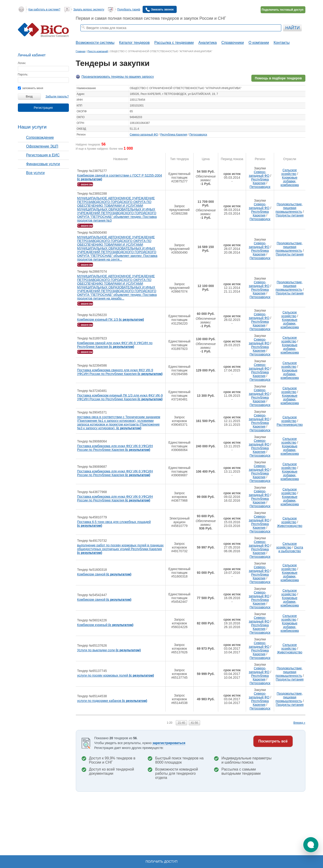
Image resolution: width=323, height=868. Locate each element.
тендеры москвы (106, 34)
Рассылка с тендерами (174, 43)
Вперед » (299, 723)
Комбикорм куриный (105, 625)
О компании (259, 43)
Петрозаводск (198, 135)
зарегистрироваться (169, 743)
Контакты (282, 43)
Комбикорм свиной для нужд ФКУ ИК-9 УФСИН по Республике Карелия (115, 345)
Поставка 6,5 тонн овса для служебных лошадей (114, 524)
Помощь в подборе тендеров (278, 78)
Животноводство (290, 526)
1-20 (169, 723)
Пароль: (23, 74)
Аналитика (207, 43)
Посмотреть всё (273, 741)
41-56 (194, 723)
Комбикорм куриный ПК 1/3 (111, 319)
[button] (311, 845)
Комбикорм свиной (104, 574)
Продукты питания (290, 215)
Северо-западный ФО (144, 135)
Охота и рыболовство (291, 549)
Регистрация (43, 108)
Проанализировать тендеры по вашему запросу (118, 77)
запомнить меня (30, 88)
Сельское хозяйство (289, 172)
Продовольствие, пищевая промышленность (289, 208)
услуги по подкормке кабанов (112, 701)
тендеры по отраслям (132, 34)
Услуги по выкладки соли (109, 650)
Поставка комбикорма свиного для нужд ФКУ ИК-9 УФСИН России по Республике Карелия (120, 372)
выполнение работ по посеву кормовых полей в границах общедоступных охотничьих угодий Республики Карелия (120, 549)
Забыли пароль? (57, 96)
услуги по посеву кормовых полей (116, 675)
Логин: (22, 63)
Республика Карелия (174, 135)
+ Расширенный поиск (269, 34)
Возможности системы (95, 43)
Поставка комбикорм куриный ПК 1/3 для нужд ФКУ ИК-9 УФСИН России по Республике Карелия (120, 397)
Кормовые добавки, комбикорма (290, 181)
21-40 (181, 723)
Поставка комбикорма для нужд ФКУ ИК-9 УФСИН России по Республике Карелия (115, 448)
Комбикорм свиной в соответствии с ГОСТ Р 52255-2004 (120, 177)
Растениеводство (290, 425)
